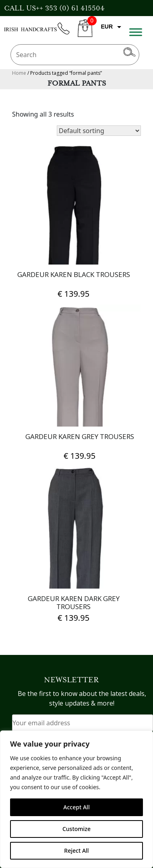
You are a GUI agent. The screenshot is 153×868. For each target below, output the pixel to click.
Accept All (76, 807)
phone (67, 33)
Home (19, 73)
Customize (76, 829)
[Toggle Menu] (136, 32)
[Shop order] (99, 131)
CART (85, 33)
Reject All (76, 851)
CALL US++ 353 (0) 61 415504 (54, 8)
